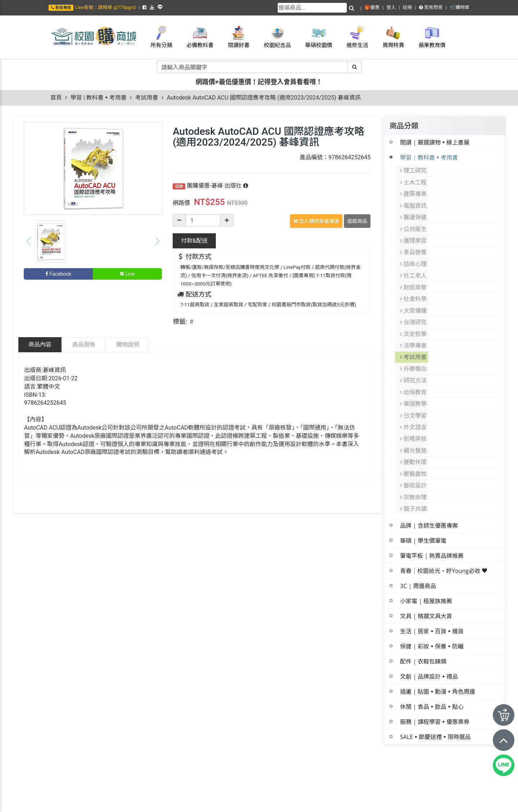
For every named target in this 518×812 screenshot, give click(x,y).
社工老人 (414, 267)
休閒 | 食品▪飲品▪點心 (432, 680)
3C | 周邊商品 (418, 560)
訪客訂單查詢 (454, 802)
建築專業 (414, 192)
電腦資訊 (414, 202)
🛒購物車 (460, 7)
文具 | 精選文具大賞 (426, 590)
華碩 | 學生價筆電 (423, 514)
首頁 (56, 98)
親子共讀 (414, 483)
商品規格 (84, 345)
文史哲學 (414, 321)
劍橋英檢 (414, 418)
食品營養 (414, 246)
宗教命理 (414, 472)
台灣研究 (414, 310)
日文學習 (414, 396)
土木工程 (414, 181)
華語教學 (414, 386)
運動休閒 (414, 440)
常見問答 (431, 7)
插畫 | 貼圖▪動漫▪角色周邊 (438, 665)
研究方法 (414, 364)
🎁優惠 (372, 7)
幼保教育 (414, 375)
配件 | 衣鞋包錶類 (423, 635)
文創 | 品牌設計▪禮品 (429, 650)
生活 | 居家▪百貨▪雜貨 (432, 605)
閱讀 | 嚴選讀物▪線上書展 (435, 142)
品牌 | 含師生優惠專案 (429, 499)
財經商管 (414, 278)
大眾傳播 (414, 299)
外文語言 (414, 407)
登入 (391, 7)
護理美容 (414, 235)
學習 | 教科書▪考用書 (99, 98)
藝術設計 (414, 461)
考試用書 (147, 98)
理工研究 (414, 170)
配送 (194, 241)
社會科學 (414, 289)
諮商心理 (414, 256)
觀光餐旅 (414, 429)
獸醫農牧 (414, 450)
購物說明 (128, 345)
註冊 (407, 7)
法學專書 (414, 332)
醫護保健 (414, 213)
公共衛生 (414, 224)
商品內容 (40, 345)
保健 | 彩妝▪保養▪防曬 (432, 620)
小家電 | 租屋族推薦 (426, 575)
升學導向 (414, 353)
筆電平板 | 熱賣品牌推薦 (432, 529)
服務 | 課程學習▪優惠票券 (435, 696)
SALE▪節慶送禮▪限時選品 (435, 711)
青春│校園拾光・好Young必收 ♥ (444, 545)
